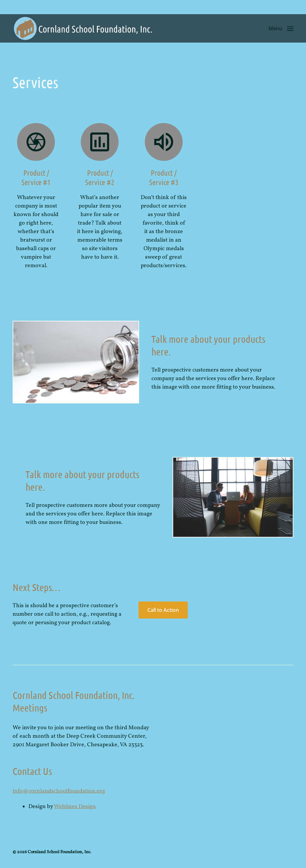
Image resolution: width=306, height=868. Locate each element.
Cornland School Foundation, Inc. (59, 852)
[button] (281, 28)
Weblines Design (75, 807)
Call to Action (163, 610)
